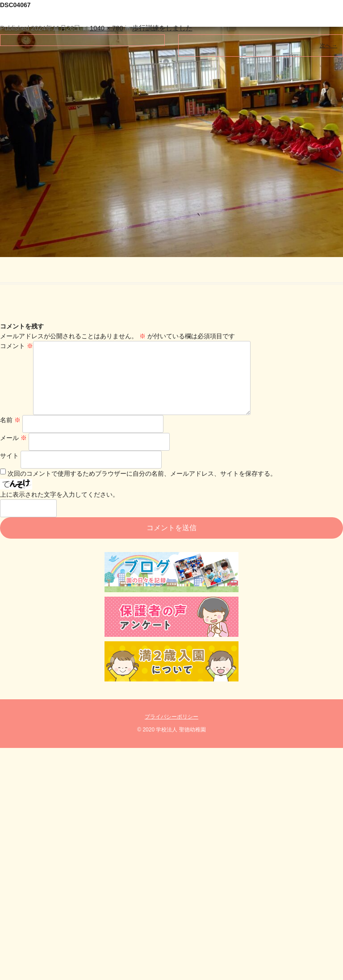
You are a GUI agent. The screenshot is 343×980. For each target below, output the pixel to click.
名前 (10, 434)
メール (13, 452)
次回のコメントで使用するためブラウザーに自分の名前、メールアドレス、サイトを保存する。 (142, 488)
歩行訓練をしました (162, 28)
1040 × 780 (107, 28)
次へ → (328, 46)
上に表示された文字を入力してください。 (59, 509)
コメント (17, 346)
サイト (9, 470)
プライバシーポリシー (171, 731)
